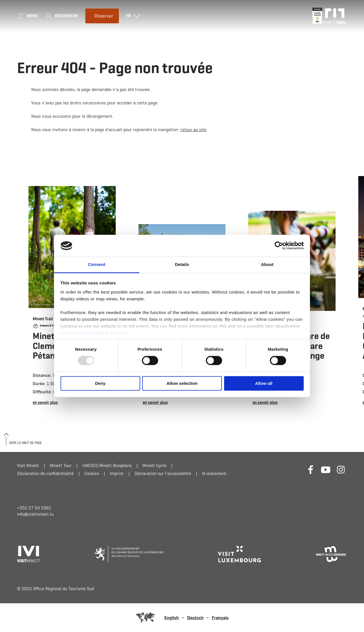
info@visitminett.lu (35, 514)
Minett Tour (61, 465)
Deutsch (195, 618)
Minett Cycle (154, 465)
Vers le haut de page (25, 443)
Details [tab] (182, 264)
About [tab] (267, 264)
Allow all (264, 383)
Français (220, 618)
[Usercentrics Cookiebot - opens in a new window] (279, 246)
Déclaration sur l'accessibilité (163, 473)
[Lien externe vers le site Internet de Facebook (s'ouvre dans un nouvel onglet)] (311, 469)
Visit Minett (28, 465)
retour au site (193, 130)
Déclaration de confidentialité (45, 473)
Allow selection (182, 383)
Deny (100, 383)
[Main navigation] (28, 16)
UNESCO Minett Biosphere (107, 465)
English (172, 618)
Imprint (117, 473)
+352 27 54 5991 (34, 508)
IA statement (214, 473)
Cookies (92, 473)
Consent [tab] (97, 264)
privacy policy (89, 333)
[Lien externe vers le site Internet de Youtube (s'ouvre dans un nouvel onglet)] (326, 469)
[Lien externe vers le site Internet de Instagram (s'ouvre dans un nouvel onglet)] (341, 469)
